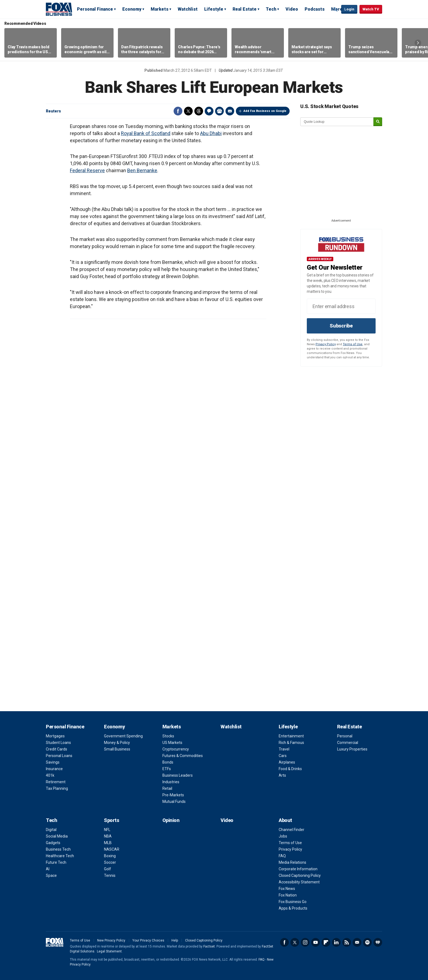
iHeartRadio (378, 942)
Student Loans (58, 743)
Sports (112, 820)
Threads (199, 111)
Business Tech (58, 849)
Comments (209, 111)
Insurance (54, 769)
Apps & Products (293, 908)
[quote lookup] (337, 122)
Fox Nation (288, 895)
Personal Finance (95, 9)
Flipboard (326, 942)
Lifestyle (214, 9)
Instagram (305, 942)
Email (230, 111)
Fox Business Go (293, 902)
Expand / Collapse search (336, 10)
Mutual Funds (174, 802)
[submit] (378, 122)
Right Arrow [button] (418, 43)
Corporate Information (298, 869)
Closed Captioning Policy (300, 875)
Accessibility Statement (299, 882)
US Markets (172, 743)
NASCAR (112, 849)
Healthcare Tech (60, 856)
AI (48, 869)
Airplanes (287, 762)
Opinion (171, 820)
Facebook (178, 111)
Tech (271, 9)
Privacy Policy (326, 344)
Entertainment (291, 736)
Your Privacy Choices (148, 940)
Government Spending (123, 736)
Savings (53, 762)
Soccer (110, 862)
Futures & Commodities (183, 756)
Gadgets (53, 843)
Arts (282, 775)
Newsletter (357, 942)
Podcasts (315, 9)
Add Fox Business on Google (265, 111)
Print (219, 111)
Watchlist (188, 9)
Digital (51, 830)
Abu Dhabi (211, 133)
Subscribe (341, 326)
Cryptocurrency (176, 749)
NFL (107, 830)
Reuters (53, 111)
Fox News (287, 889)
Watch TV (371, 9)
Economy (132, 9)
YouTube (316, 942)
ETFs (167, 769)
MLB (108, 843)
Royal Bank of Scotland (146, 133)
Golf (108, 869)
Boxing (110, 856)
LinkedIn (336, 942)
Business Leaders (178, 775)
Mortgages (55, 736)
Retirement (56, 782)
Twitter (188, 111)
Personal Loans (59, 756)
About (285, 820)
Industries (171, 782)
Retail (167, 788)
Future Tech (56, 862)
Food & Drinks (290, 769)
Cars (283, 756)
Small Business (117, 749)
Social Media (57, 836)
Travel (284, 749)
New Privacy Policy (111, 940)
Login (349, 9)
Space (51, 875)
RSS (347, 942)
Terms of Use (353, 344)
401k (50, 775)
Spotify (367, 942)
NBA (108, 836)
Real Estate (245, 9)
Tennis (110, 875)
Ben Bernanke (142, 170)
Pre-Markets (173, 795)
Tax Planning (57, 788)
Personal (345, 736)
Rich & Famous (291, 743)
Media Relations (292, 862)
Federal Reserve (87, 170)
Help (175, 940)
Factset (209, 946)
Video (292, 9)
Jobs (283, 836)
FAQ (282, 856)
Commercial (348, 743)
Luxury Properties (352, 749)
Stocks (168, 736)
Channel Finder (292, 830)
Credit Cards (57, 749)
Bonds (168, 762)
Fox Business (59, 9)
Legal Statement (109, 951)
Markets (160, 9)
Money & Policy (117, 743)
